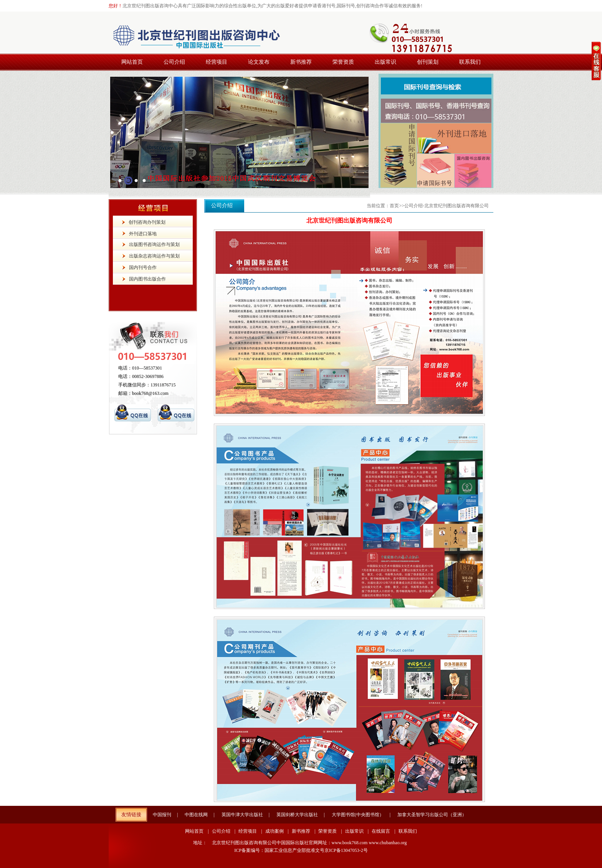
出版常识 (354, 831)
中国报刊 (162, 815)
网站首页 (194, 831)
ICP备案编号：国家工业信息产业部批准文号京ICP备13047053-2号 (301, 850)
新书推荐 (301, 831)
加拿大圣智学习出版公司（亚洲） (432, 815)
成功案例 (275, 831)
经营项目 (248, 831)
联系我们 (408, 831)
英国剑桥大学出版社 (297, 815)
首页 (394, 206)
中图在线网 (196, 815)
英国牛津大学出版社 (242, 815)
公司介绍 (221, 831)
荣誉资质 (327, 831)
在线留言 (381, 831)
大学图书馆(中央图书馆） (358, 815)
